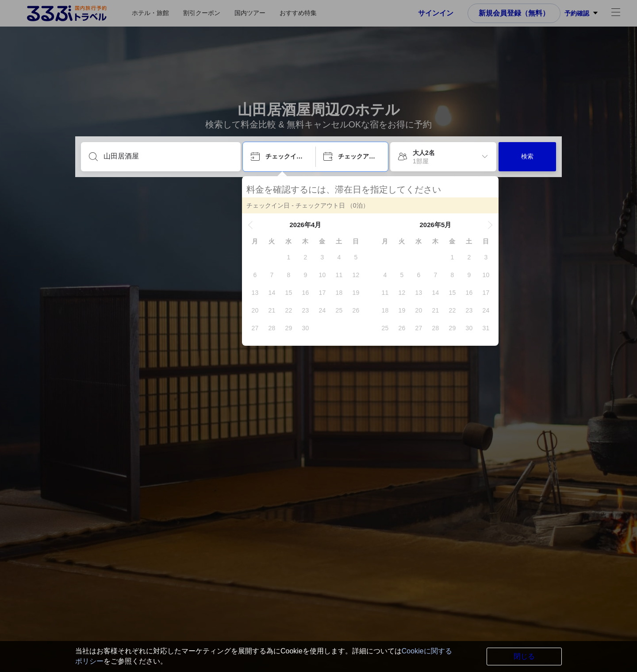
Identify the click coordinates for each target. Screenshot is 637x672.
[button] (251, 225)
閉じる (524, 656)
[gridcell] (289, 257)
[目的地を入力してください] (168, 156)
